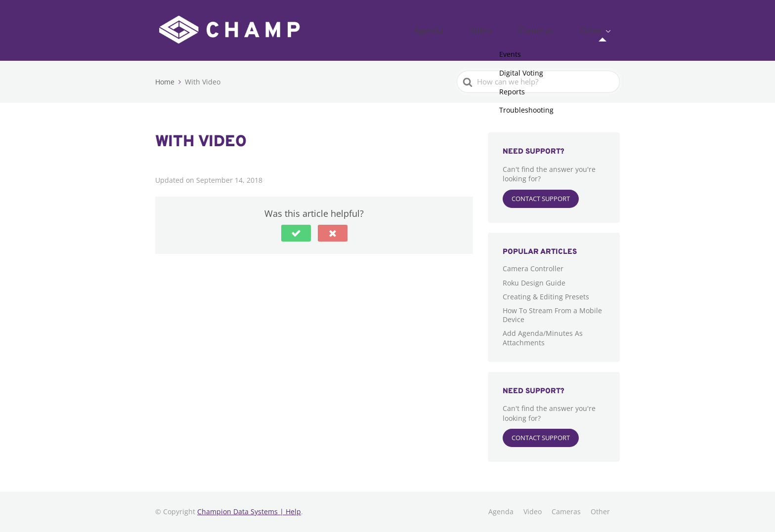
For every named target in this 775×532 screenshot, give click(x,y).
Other (599, 30)
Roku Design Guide (534, 283)
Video (518, 30)
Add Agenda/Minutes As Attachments (543, 338)
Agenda (480, 30)
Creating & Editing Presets (546, 297)
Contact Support (541, 199)
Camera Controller (533, 268)
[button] (296, 233)
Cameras (558, 30)
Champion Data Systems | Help (249, 512)
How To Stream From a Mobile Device (552, 315)
